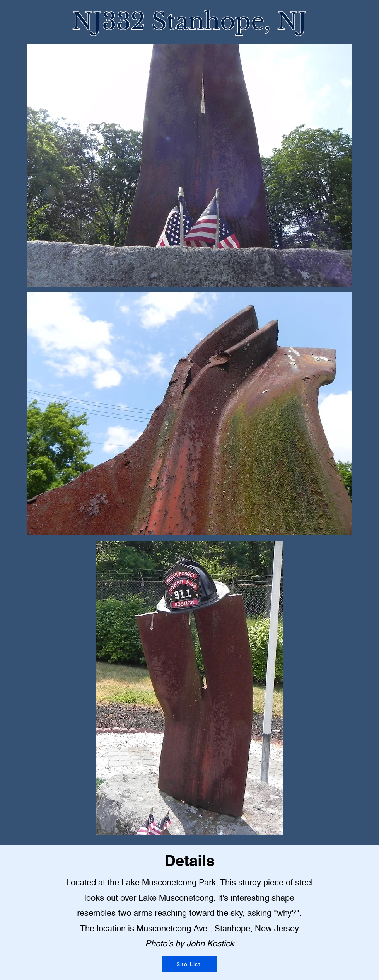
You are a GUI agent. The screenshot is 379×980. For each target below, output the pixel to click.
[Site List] (189, 964)
